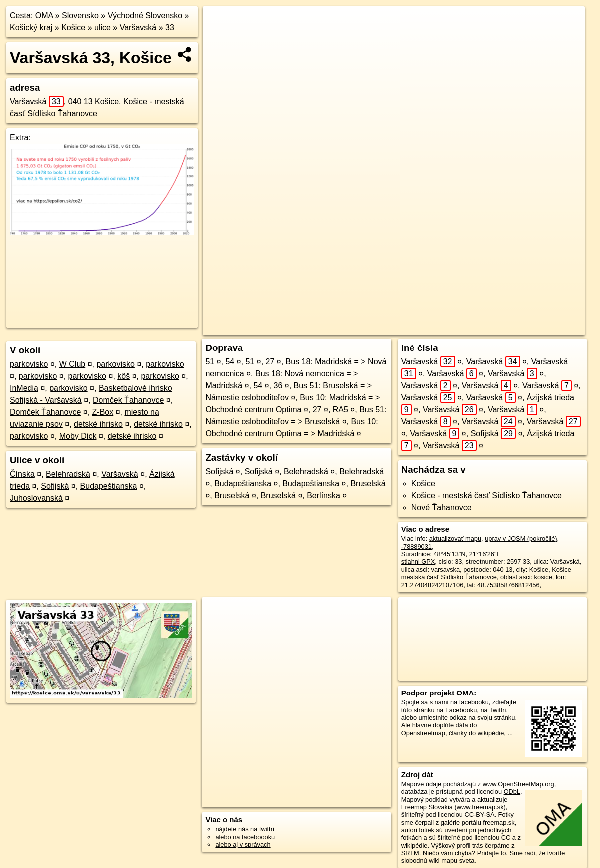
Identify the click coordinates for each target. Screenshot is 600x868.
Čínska (22, 474)
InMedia (24, 388)
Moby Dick (78, 436)
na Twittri (493, 710)
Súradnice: (417, 554)
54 (230, 362)
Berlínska (323, 495)
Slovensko (80, 16)
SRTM (410, 853)
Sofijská (55, 486)
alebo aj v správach (243, 844)
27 (270, 362)
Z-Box (103, 412)
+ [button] (220, 23)
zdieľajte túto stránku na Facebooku (459, 706)
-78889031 (417, 547)
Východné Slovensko (145, 16)
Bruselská (368, 483)
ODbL (512, 791)
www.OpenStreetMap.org (518, 784)
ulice (102, 28)
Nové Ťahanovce (442, 507)
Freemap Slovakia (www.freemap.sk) (454, 807)
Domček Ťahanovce (128, 400)
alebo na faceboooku (245, 837)
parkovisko (29, 364)
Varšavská (138, 28)
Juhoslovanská (36, 498)
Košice (73, 28)
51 (210, 362)
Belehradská (68, 474)
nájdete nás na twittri (245, 829)
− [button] (220, 39)
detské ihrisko (98, 424)
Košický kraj (31, 28)
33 (170, 28)
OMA (44, 16)
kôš (123, 376)
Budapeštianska (109, 486)
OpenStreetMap (401, 328)
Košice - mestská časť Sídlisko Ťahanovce (487, 495)
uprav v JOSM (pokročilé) (521, 539)
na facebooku (470, 702)
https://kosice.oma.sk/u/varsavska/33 (534, 328)
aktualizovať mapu (455, 539)
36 (278, 386)
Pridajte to (492, 853)
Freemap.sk (453, 328)
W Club (72, 364)
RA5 (340, 410)
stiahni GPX (418, 562)
